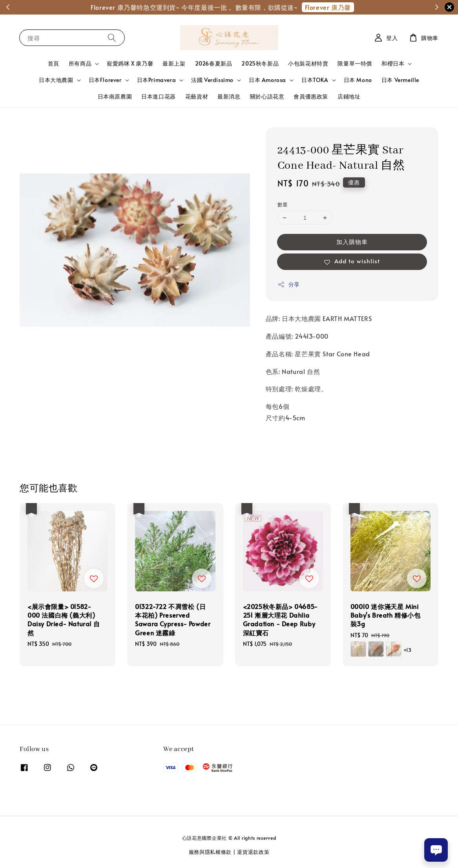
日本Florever (105, 80)
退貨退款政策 (253, 852)
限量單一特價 (355, 63)
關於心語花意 (267, 96)
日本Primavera (157, 80)
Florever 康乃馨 (328, 7)
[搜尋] (112, 37)
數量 (283, 204)
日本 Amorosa (267, 80)
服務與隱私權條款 (210, 852)
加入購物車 (352, 242)
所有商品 (80, 64)
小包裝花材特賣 (308, 63)
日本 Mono (358, 80)
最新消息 (229, 96)
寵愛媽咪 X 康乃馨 (130, 63)
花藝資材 (197, 96)
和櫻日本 (393, 64)
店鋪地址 (349, 96)
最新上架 (174, 63)
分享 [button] (289, 284)
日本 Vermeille (400, 80)
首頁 (54, 63)
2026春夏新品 (214, 63)
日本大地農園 (56, 80)
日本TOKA (315, 80)
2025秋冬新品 (260, 63)
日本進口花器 (159, 96)
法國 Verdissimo (212, 80)
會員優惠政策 (311, 96)
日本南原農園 (115, 96)
